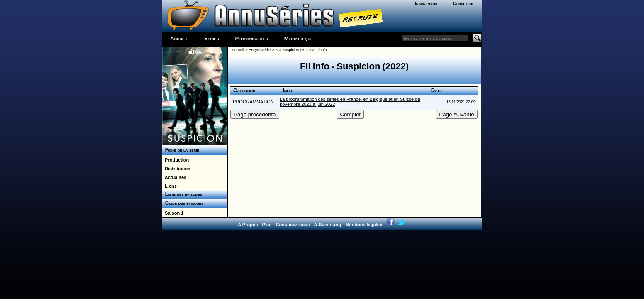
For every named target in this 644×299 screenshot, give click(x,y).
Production (176, 160)
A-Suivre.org (327, 225)
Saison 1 (173, 213)
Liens (170, 186)
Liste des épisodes (182, 194)
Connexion (463, 3)
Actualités (174, 177)
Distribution (176, 169)
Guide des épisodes (183, 203)
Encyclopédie (260, 50)
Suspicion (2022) (297, 50)
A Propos (248, 225)
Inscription (426, 3)
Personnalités (252, 38)
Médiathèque (299, 38)
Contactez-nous (293, 225)
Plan (267, 225)
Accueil (179, 38)
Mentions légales (364, 225)
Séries (212, 38)
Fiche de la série (181, 150)
